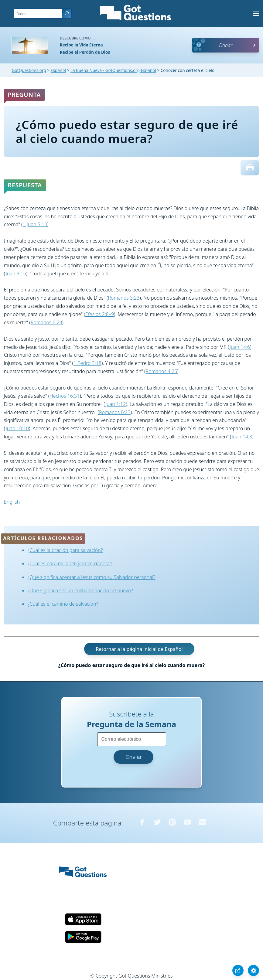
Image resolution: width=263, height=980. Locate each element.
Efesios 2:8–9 (100, 314)
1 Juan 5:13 (35, 224)
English (12, 502)
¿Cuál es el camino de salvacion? (63, 604)
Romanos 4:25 (162, 371)
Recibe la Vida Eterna (81, 45)
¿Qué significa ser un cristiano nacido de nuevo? (80, 590)
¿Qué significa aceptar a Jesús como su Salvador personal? (92, 577)
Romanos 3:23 (124, 298)
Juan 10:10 (17, 428)
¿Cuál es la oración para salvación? (65, 550)
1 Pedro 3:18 (87, 363)
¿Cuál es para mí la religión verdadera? (70, 563)
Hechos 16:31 (65, 396)
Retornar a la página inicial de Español (139, 649)
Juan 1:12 (116, 404)
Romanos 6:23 (46, 322)
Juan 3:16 (16, 274)
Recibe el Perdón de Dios (85, 52)
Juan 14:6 (240, 347)
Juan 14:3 (242, 437)
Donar (226, 45)
